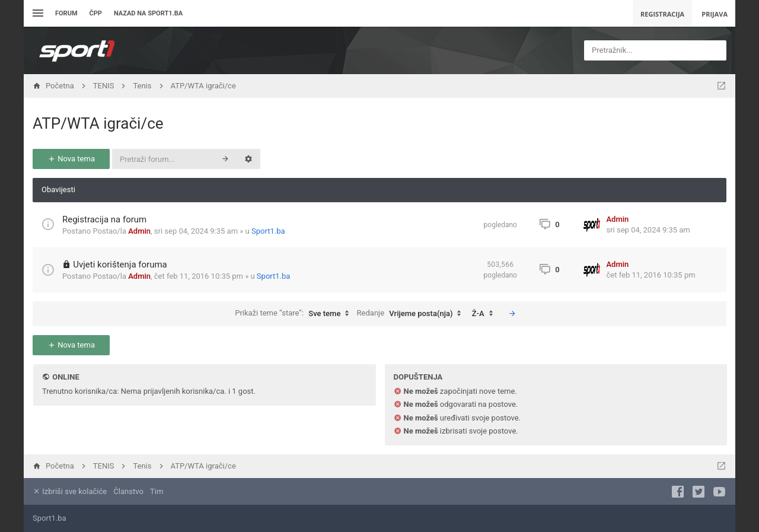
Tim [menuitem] (157, 491)
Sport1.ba (268, 231)
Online (66, 377)
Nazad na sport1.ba (148, 13)
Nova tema (71, 159)
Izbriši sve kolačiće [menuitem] (70, 491)
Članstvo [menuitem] (128, 491)
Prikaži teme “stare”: (295, 314)
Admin (139, 231)
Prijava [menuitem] (715, 14)
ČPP (96, 13)
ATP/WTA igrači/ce (98, 123)
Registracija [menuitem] (662, 14)
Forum (66, 13)
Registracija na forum (104, 219)
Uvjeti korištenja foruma (120, 265)
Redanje (412, 314)
